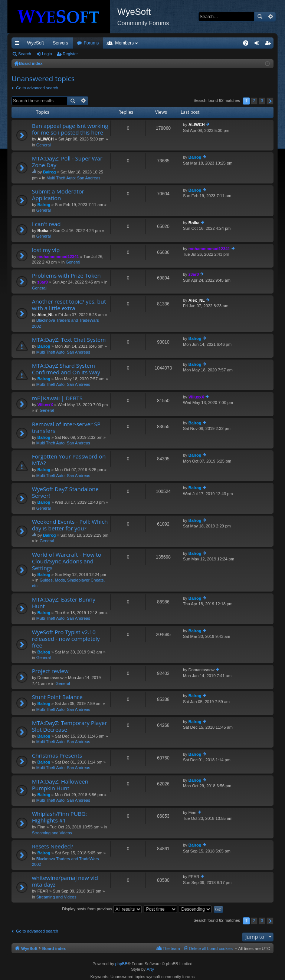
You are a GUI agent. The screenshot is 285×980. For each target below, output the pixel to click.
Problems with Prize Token (66, 276)
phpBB (121, 964)
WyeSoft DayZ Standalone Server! (65, 492)
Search (260, 17)
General (44, 145)
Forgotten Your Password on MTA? (69, 460)
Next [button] (270, 101)
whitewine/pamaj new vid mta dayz (65, 881)
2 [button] (254, 101)
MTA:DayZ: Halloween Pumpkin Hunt (60, 785)
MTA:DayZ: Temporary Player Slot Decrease (69, 726)
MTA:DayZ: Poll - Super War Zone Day (67, 162)
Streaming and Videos (52, 833)
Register (70, 54)
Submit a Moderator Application (58, 195)
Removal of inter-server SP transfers (66, 428)
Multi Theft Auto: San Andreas (73, 178)
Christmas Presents (57, 756)
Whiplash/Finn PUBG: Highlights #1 (59, 817)
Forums (132, 43)
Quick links (19, 44)
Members (164, 43)
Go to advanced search (37, 88)
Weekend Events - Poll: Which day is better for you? (70, 525)
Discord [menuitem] (101, 43)
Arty (150, 969)
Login (47, 54)
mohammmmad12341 (58, 256)
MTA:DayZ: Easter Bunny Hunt (64, 603)
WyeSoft (35, 43)
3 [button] (262, 101)
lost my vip (46, 250)
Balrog (50, 172)
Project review (50, 671)
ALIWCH (46, 139)
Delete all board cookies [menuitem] (211, 948)
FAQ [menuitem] (248, 44)
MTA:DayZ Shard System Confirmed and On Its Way (66, 369)
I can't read (46, 224)
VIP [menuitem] (81, 43)
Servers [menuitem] (60, 43)
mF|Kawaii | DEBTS (57, 398)
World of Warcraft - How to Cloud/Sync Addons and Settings (67, 561)
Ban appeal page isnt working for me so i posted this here (70, 129)
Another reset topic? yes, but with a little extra (69, 305)
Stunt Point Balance (57, 697)
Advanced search (270, 17)
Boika (43, 231)
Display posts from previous (102, 909)
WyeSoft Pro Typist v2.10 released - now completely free (66, 639)
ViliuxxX (45, 405)
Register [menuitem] (270, 44)
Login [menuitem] (258, 44)
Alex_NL (46, 315)
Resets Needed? (53, 846)
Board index (54, 948)
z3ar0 (43, 282)
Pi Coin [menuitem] (228, 43)
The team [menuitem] (171, 948)
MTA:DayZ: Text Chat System (69, 340)
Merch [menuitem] (206, 43)
